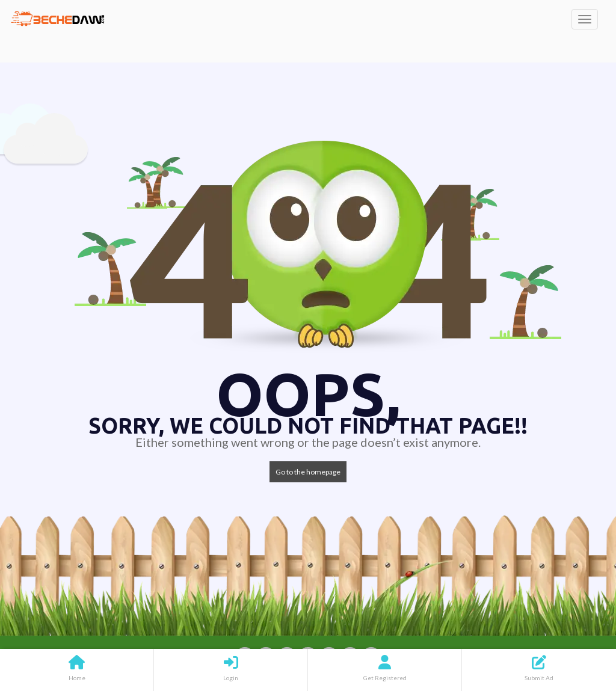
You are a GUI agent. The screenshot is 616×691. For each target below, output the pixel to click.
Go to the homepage (308, 472)
